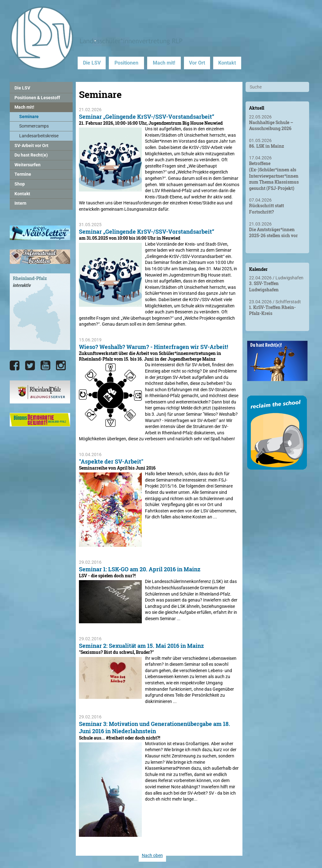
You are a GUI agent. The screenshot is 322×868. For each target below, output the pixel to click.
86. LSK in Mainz (266, 146)
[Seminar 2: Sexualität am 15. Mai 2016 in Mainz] (110, 695)
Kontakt (227, 63)
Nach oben (152, 855)
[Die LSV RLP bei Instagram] (61, 366)
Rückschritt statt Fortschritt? (266, 209)
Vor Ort (197, 63)
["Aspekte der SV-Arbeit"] (110, 544)
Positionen (126, 63)
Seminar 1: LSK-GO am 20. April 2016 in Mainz (140, 569)
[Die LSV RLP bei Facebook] (15, 366)
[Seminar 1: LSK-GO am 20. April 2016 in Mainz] (110, 620)
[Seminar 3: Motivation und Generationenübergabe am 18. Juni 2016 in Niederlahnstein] (110, 833)
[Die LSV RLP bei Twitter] (30, 366)
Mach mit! (164, 63)
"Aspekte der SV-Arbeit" (111, 461)
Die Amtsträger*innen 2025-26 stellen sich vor (273, 233)
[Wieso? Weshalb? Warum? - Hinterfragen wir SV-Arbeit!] (110, 424)
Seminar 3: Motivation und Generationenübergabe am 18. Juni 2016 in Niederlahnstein (155, 727)
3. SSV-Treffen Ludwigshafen (264, 286)
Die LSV (92, 63)
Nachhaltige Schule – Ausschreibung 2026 (271, 126)
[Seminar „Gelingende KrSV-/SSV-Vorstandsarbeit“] (110, 188)
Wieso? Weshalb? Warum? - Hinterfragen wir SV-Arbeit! (153, 347)
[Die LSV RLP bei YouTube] (45, 366)
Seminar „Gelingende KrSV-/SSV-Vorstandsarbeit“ (147, 117)
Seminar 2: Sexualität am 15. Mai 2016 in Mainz (141, 646)
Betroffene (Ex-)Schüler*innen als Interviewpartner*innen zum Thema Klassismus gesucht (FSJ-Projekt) (274, 176)
